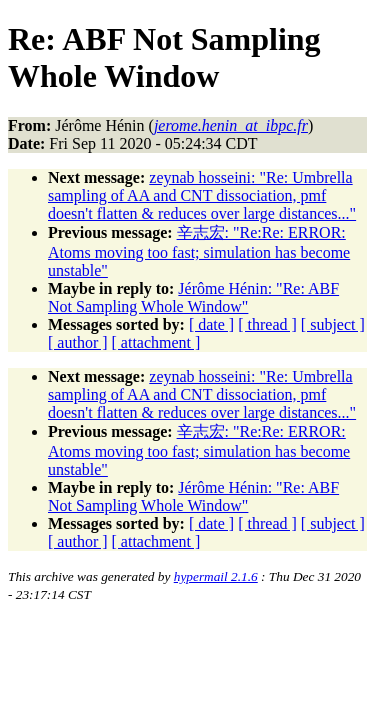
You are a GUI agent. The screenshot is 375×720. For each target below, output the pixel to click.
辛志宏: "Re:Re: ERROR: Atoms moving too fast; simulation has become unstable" (199, 251)
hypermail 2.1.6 (216, 576)
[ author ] (78, 342)
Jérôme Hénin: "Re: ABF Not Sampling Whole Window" (193, 297)
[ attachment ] (156, 342)
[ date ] (211, 324)
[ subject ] (333, 324)
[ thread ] (267, 324)
